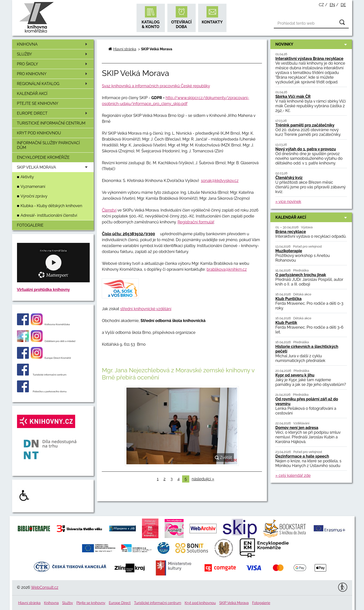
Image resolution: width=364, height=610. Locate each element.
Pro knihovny (53, 74)
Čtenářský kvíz (289, 178)
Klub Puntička (288, 299)
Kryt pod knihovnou (39, 133)
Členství (109, 210)
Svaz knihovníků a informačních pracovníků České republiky (156, 86)
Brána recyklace (291, 232)
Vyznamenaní (33, 187)
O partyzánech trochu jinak (301, 275)
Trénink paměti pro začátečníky (305, 125)
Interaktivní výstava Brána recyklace (309, 59)
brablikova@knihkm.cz (227, 269)
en (332, 5)
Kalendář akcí (32, 94)
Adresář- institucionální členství (49, 215)
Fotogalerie (30, 225)
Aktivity (27, 177)
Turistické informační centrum (51, 123)
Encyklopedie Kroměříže (43, 157)
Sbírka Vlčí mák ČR (293, 97)
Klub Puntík (286, 323)
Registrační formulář (196, 222)
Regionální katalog (53, 84)
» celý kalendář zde (293, 475)
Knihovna (53, 44)
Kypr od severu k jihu (295, 375)
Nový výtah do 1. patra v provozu (306, 149)
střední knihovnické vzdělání (146, 309)
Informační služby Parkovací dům (49, 145)
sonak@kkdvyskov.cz (220, 181)
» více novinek (288, 202)
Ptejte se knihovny (38, 103)
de (343, 5)
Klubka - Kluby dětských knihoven (51, 206)
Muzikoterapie (289, 251)
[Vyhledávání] (311, 23)
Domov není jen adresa (297, 428)
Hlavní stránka (125, 49)
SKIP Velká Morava (234, 603)
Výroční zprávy (34, 196)
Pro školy (53, 64)
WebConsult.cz (45, 587)
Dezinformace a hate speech (302, 456)
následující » (203, 479)
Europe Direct (53, 113)
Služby (53, 54)
